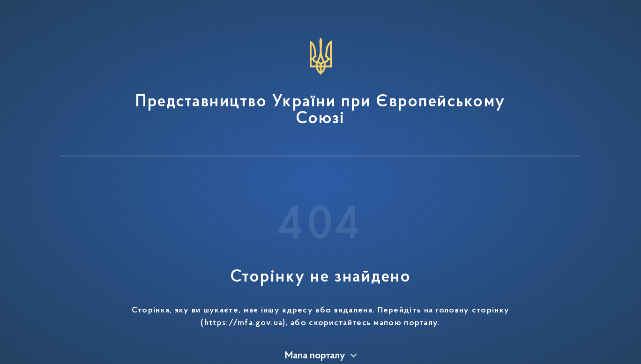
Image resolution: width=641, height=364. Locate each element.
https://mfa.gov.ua (243, 323)
